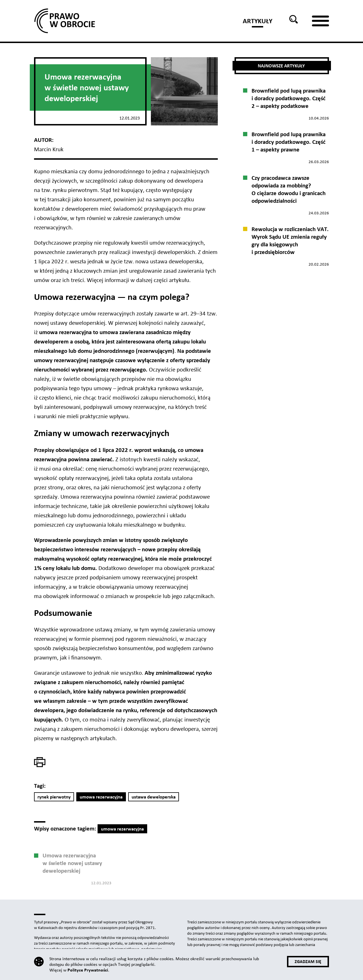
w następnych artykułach (85, 738)
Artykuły (258, 21)
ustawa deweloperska (154, 797)
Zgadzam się (308, 961)
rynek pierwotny (54, 797)
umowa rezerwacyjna (101, 797)
